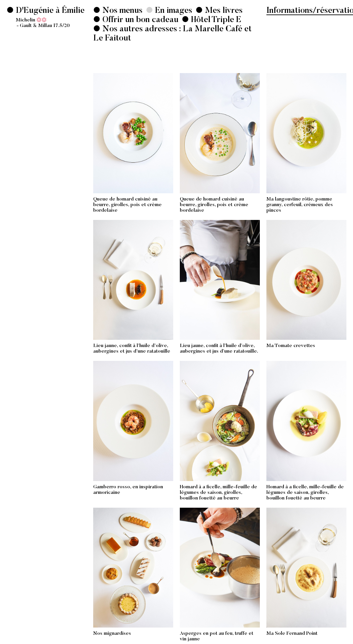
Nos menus (122, 11)
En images (173, 11)
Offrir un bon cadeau (139, 20)
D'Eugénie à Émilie (50, 18)
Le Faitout (112, 39)
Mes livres (223, 11)
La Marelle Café (213, 29)
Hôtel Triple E (216, 20)
